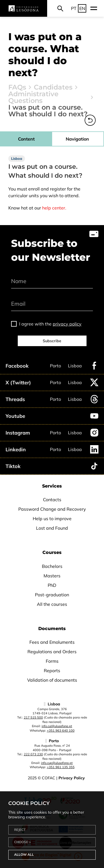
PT (74, 8)
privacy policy (67, 324)
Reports (52, 671)
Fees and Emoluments (52, 642)
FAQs (17, 87)
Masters (52, 576)
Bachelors (52, 566)
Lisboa (75, 366)
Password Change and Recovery (52, 509)
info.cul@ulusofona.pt (57, 726)
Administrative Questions (33, 97)
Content (26, 139)
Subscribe (52, 341)
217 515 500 (33, 717)
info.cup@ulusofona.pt (57, 763)
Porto (55, 366)
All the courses (52, 604)
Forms (52, 661)
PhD (52, 585)
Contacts (52, 500)
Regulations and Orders (52, 652)
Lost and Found (52, 528)
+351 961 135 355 (61, 767)
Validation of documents (52, 680)
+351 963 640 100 (61, 730)
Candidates (53, 87)
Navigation (77, 139)
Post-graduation (52, 595)
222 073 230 (33, 754)
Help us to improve (52, 519)
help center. (54, 208)
